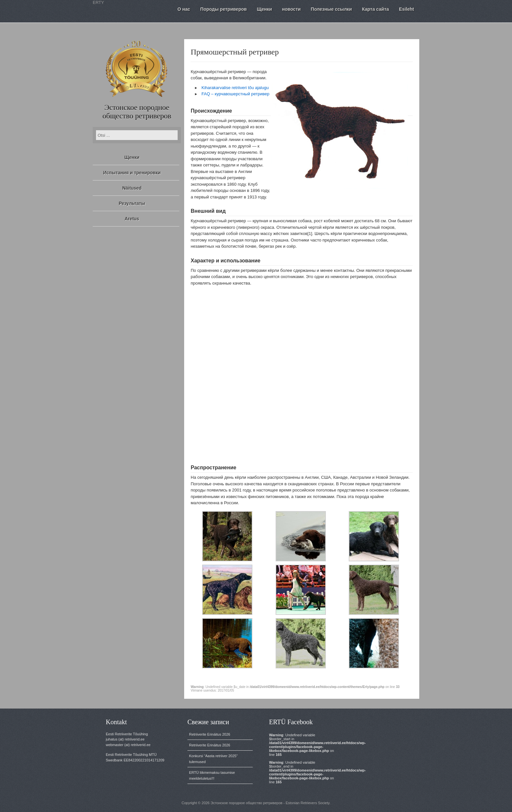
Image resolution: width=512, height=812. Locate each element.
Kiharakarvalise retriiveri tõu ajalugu (235, 88)
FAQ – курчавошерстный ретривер (235, 94)
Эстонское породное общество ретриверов (137, 112)
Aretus (132, 219)
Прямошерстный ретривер (235, 52)
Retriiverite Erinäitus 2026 (210, 734)
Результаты (132, 203)
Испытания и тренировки (132, 173)
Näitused (132, 188)
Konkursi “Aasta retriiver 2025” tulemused (213, 759)
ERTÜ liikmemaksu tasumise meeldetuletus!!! (212, 775)
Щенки (132, 157)
